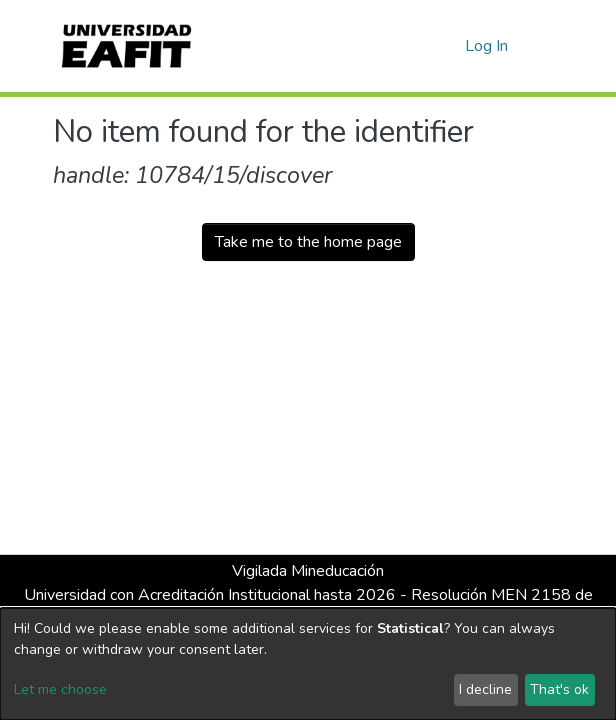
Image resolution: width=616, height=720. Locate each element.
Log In (487, 46)
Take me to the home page (308, 242)
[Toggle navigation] (550, 46)
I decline (485, 689)
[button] (446, 46)
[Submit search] (417, 46)
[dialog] (308, 664)
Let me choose (60, 689)
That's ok (559, 689)
